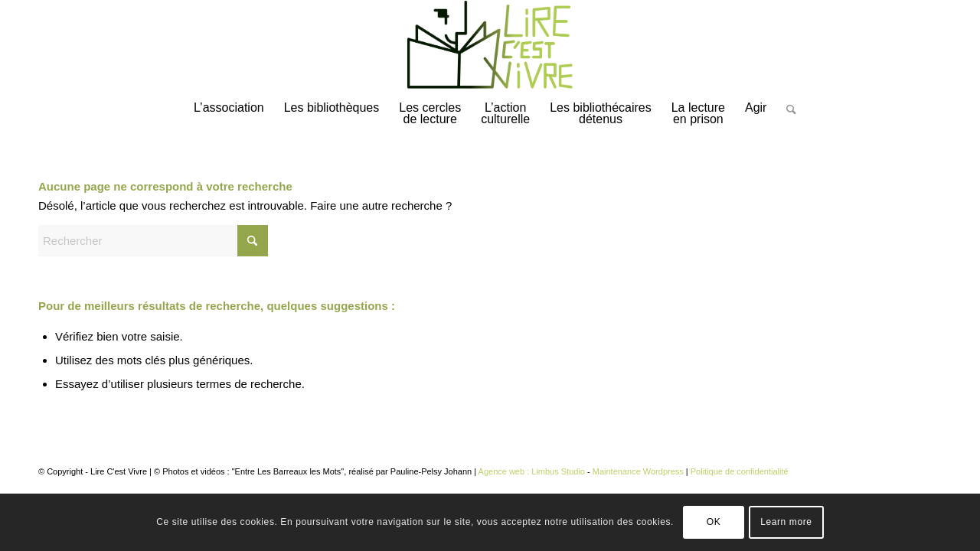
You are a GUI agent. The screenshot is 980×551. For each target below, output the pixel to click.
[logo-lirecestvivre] (490, 45)
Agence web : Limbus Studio (532, 471)
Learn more (786, 522)
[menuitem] (229, 115)
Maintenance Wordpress (638, 471)
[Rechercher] (786, 121)
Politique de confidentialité (740, 471)
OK (714, 522)
